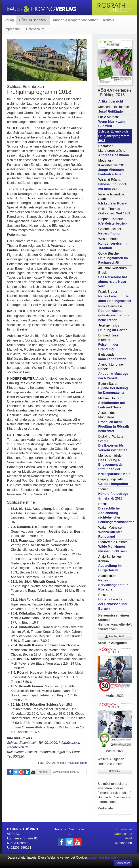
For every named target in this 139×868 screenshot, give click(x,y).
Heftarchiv (115, 771)
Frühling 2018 (115, 636)
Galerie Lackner (110, 231)
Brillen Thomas (115, 211)
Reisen (112, 602)
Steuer (113, 494)
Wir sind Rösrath (112, 184)
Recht (115, 513)
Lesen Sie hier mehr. (105, 858)
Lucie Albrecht (111, 121)
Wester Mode (113, 243)
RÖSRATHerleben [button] (33, 20)
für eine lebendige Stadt (114, 199)
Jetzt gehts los (113, 328)
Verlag (9, 20)
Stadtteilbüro (113, 583)
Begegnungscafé (113, 482)
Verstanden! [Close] (123, 863)
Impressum (13, 29)
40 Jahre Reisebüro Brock (113, 277)
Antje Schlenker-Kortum (110, 564)
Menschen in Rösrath (114, 109)
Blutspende (112, 357)
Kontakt (109, 20)
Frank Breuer (115, 296)
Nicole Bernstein (114, 313)
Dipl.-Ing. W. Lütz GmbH (113, 443)
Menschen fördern (114, 465)
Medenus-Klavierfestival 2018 (112, 167)
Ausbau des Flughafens (114, 422)
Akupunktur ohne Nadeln (113, 371)
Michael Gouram (112, 403)
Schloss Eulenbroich (114, 136)
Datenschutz (35, 29)
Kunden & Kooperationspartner (75, 20)
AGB (129, 838)
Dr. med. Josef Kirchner (109, 342)
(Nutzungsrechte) (77, 763)
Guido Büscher (113, 258)
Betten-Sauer (113, 388)
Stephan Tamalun (112, 221)
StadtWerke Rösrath (113, 547)
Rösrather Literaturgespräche (114, 151)
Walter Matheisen (111, 532)
